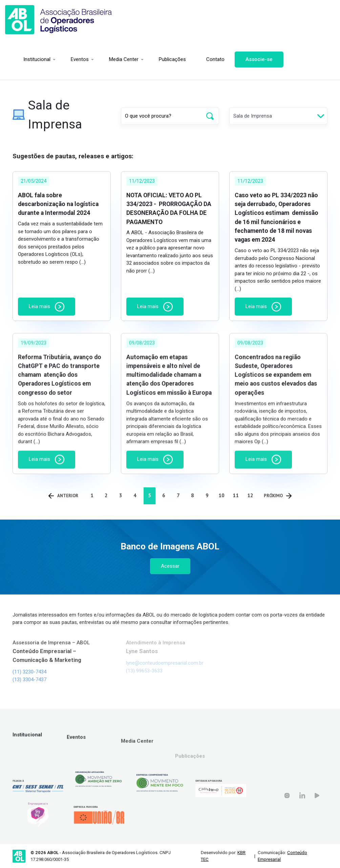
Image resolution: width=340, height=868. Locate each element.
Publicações (159, 59)
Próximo (278, 496)
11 (236, 495)
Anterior (63, 496)
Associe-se (246, 59)
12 (250, 495)
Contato (202, 59)
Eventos (67, 59)
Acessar (170, 566)
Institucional (24, 59)
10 (221, 495)
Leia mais (47, 307)
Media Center (111, 59)
